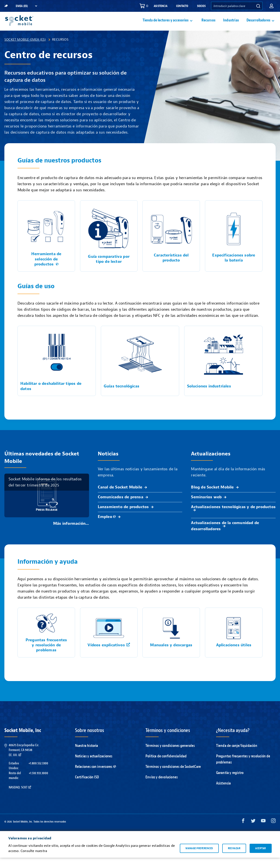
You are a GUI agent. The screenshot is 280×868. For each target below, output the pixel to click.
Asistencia (161, 6)
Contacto (182, 6)
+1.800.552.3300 (38, 774)
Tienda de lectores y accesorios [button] (166, 25)
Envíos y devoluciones (162, 787)
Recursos (208, 25)
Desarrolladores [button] (258, 25)
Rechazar (234, 858)
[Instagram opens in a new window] (273, 832)
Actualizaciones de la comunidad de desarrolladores (225, 536)
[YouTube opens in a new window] (263, 832)
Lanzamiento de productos (123, 517)
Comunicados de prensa (121, 507)
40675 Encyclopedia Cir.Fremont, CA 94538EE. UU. (24, 760)
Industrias (231, 25)
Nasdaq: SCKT (20, 798)
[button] (271, 6)
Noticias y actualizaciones (94, 766)
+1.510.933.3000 (38, 783)
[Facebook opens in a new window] (243, 832)
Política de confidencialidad (166, 766)
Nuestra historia (87, 756)
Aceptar (261, 858)
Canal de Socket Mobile (120, 498)
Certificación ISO (87, 787)
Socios (201, 6)
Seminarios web (206, 507)
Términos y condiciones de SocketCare (173, 777)
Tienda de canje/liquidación (237, 756)
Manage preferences (199, 858)
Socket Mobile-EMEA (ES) (25, 50)
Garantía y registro (230, 783)
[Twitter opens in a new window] (253, 832)
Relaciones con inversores (95, 777)
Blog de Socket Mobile (212, 498)
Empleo (107, 527)
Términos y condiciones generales (170, 756)
